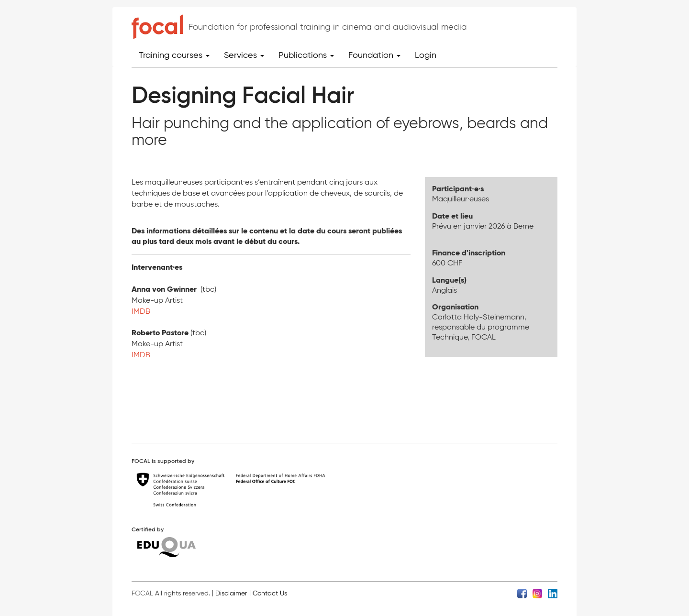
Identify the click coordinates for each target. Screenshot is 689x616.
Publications (306, 55)
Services (244, 55)
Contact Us (270, 593)
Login (426, 55)
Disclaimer (231, 593)
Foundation (374, 55)
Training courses (174, 55)
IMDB (141, 311)
